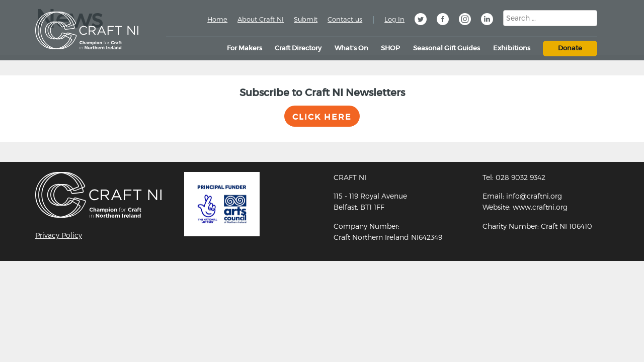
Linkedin (487, 21)
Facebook (443, 21)
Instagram (465, 21)
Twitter (421, 21)
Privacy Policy (59, 235)
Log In (394, 19)
